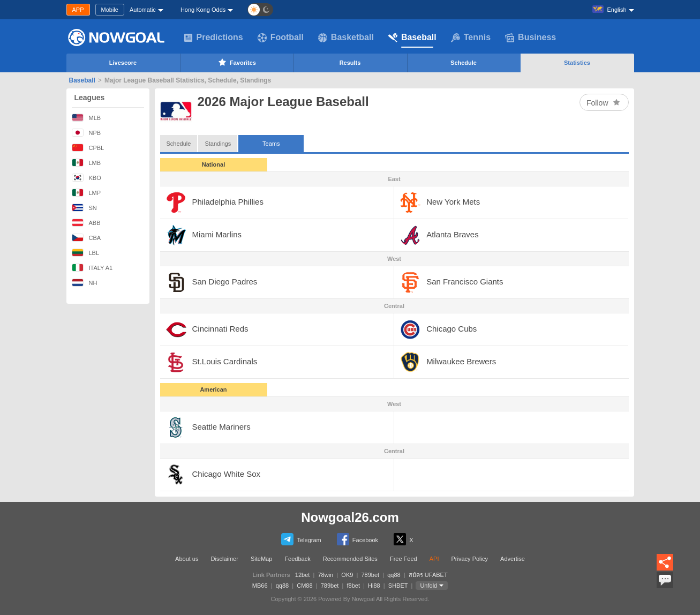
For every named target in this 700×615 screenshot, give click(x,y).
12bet (303, 575)
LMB (86, 163)
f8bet (353, 586)
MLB (86, 118)
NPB (86, 133)
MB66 (260, 586)
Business (530, 37)
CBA (86, 238)
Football (281, 37)
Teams (271, 141)
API (434, 559)
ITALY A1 (92, 268)
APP (78, 10)
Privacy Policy (470, 559)
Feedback (297, 559)
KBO (86, 178)
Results (350, 63)
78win (325, 575)
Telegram (301, 539)
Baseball (412, 37)
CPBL (88, 148)
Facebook (357, 539)
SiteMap (261, 559)
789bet (370, 575)
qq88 (394, 575)
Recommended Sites (350, 559)
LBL (86, 253)
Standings (218, 144)
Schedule (464, 63)
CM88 (304, 586)
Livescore (123, 63)
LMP (86, 193)
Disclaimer (225, 559)
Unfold (428, 586)
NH (85, 283)
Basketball (346, 37)
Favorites (236, 62)
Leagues (90, 97)
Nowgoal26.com (350, 517)
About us (187, 559)
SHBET (398, 586)
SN (84, 208)
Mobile (110, 10)
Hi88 (374, 586)
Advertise (513, 559)
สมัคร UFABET (428, 575)
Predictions (213, 37)
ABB (86, 223)
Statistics (577, 63)
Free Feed (404, 559)
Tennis (471, 37)
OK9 (347, 575)
